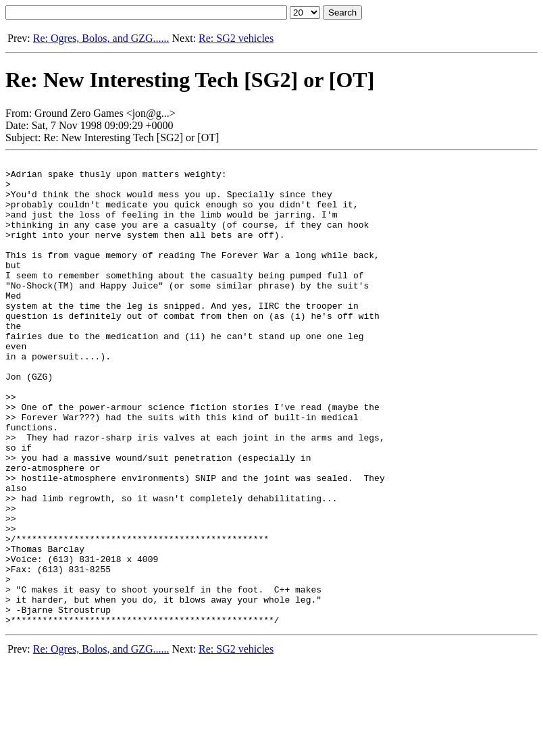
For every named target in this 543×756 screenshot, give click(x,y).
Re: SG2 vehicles (236, 38)
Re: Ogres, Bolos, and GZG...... (101, 38)
